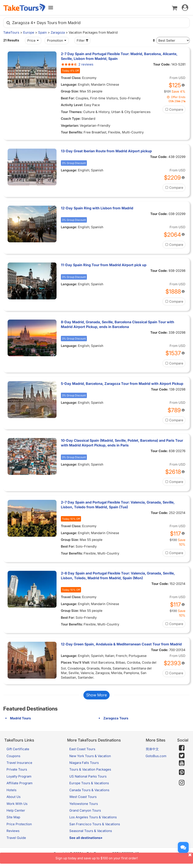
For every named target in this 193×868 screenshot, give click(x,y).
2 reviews (77, 64)
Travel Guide (16, 838)
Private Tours (17, 769)
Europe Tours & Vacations (89, 783)
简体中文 (152, 749)
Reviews (13, 831)
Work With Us (17, 804)
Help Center (16, 810)
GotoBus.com (156, 756)
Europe (29, 32)
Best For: (68, 98)
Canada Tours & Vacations (89, 790)
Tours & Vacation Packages (90, 769)
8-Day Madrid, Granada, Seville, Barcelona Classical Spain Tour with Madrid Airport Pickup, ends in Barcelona (118, 324)
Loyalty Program (19, 776)
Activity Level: (72, 105)
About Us (14, 797)
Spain (42, 32)
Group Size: (70, 91)
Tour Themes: (72, 112)
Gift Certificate (18, 749)
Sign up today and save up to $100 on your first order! (124, 856)
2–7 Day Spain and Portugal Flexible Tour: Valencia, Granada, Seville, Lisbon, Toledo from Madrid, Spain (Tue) (118, 505)
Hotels (11, 790)
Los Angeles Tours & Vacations (93, 817)
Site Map (13, 817)
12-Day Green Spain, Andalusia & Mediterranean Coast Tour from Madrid (121, 644)
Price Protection (19, 824)
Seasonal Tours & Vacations (91, 831)
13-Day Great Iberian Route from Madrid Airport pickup (106, 151)
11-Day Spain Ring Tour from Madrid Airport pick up (104, 265)
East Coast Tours (82, 749)
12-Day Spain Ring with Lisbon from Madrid (97, 208)
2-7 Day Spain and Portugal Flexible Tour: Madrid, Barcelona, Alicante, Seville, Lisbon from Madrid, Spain (119, 56)
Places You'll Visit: (75, 662)
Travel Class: (71, 78)
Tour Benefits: (72, 132)
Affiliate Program (19, 783)
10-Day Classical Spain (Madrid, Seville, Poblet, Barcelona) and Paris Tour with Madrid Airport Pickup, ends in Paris (122, 443)
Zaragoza (58, 32)
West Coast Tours (83, 797)
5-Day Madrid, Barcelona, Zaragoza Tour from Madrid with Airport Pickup (122, 384)
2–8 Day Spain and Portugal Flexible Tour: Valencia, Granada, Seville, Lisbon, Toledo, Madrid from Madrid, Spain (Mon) (118, 576)
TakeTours (11, 32)
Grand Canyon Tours (85, 810)
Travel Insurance (19, 763)
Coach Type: (71, 119)
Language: (69, 85)
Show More (96, 695)
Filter (83, 40)
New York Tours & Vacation (90, 756)
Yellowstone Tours (84, 804)
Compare (174, 109)
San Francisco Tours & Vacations (95, 824)
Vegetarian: (70, 126)
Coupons (13, 756)
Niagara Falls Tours (84, 763)
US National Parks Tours (88, 776)
